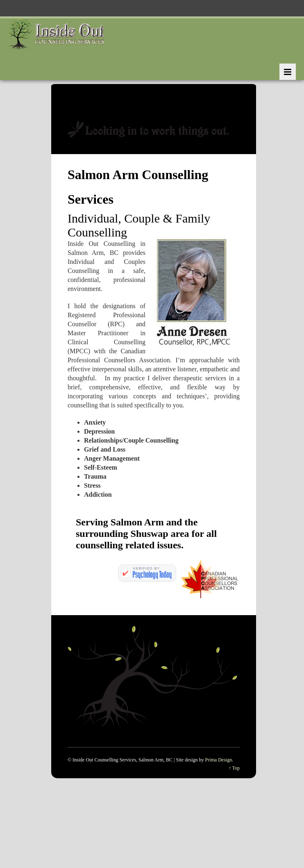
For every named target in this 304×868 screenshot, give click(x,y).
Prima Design (219, 760)
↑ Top (234, 768)
